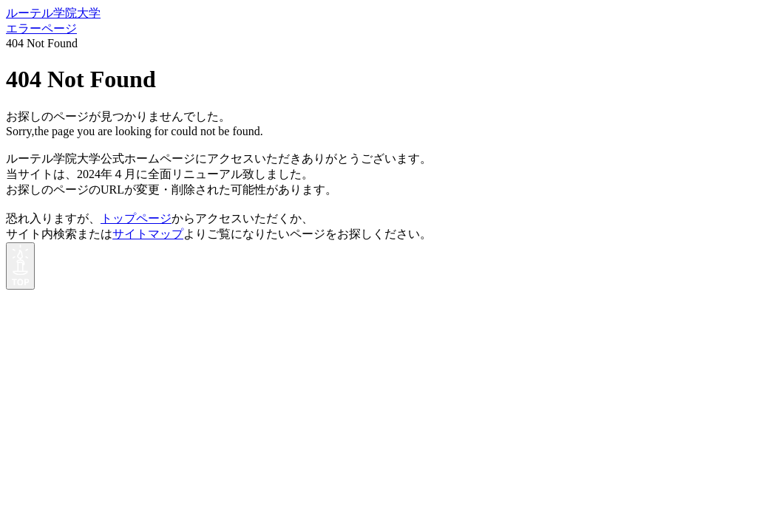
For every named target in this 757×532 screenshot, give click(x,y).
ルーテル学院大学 (53, 13)
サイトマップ (148, 234)
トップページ (136, 218)
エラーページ (41, 28)
